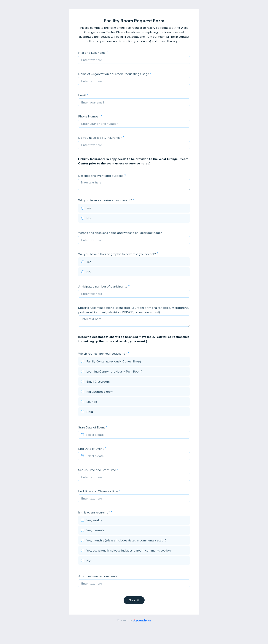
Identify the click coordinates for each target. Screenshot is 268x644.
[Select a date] (136, 435)
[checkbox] (134, 362)
